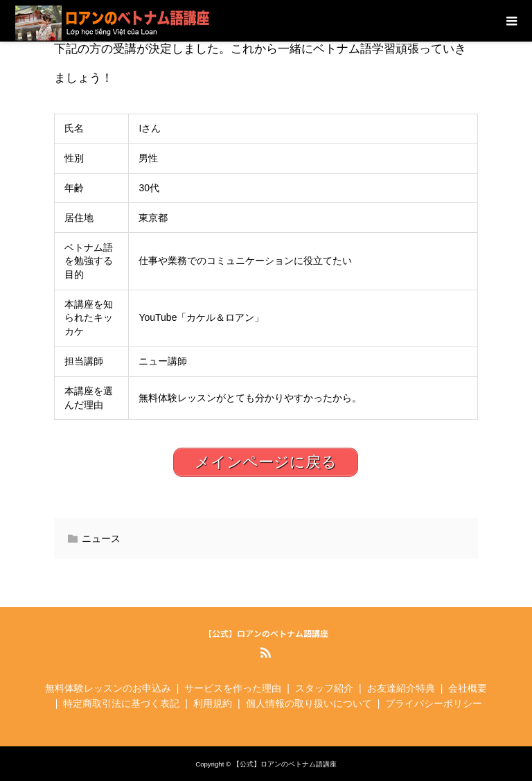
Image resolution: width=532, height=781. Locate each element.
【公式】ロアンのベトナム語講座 (266, 633)
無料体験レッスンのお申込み (108, 688)
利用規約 (213, 703)
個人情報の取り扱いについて (309, 703)
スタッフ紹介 (324, 688)
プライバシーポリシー (434, 703)
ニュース (101, 538)
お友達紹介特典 (401, 688)
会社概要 (468, 688)
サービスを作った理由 (233, 688)
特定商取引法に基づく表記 (121, 703)
